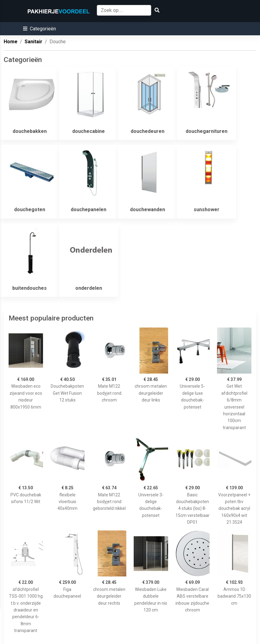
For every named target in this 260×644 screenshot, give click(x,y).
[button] (39, 29)
